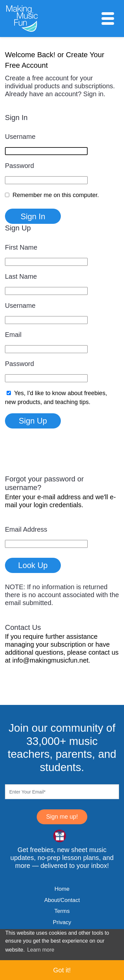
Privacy (62, 922)
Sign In (33, 216)
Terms (62, 911)
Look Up (33, 565)
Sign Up (33, 421)
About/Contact (62, 900)
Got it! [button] (62, 970)
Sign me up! (62, 817)
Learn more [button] (41, 950)
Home (62, 889)
